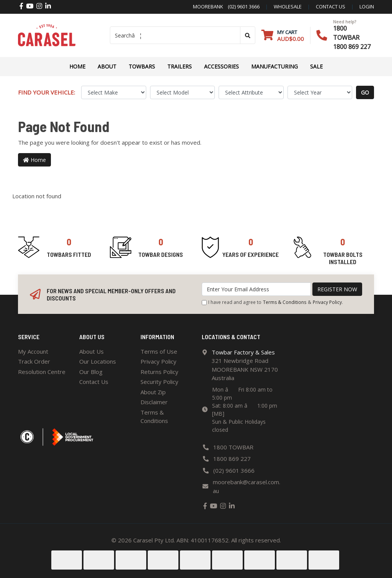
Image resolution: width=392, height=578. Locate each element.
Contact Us (94, 382)
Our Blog (91, 372)
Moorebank (208, 7)
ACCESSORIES (221, 66)
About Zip (153, 392)
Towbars (142, 66)
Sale (316, 66)
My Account (33, 351)
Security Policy (159, 382)
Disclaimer (154, 402)
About (107, 66)
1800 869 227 (352, 47)
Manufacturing (274, 66)
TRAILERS (180, 66)
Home (77, 66)
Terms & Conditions (285, 302)
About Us (91, 351)
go (365, 92)
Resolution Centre (42, 372)
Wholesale (288, 7)
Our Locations (98, 361)
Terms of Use (159, 351)
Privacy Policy (327, 302)
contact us (331, 7)
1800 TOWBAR (233, 447)
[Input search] (175, 35)
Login (367, 7)
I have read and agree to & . (272, 302)
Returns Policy (159, 372)
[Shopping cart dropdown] (283, 35)
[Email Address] (256, 289)
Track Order (34, 361)
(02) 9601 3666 (241, 7)
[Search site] (248, 35)
